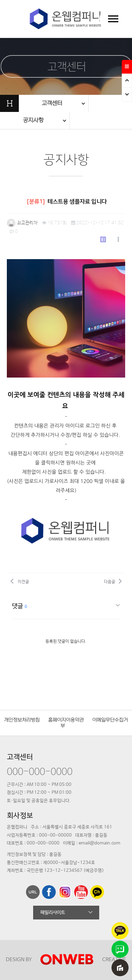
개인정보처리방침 (22, 720)
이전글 (20, 581)
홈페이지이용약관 (66, 720)
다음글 (113, 581)
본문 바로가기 (0, 0)
